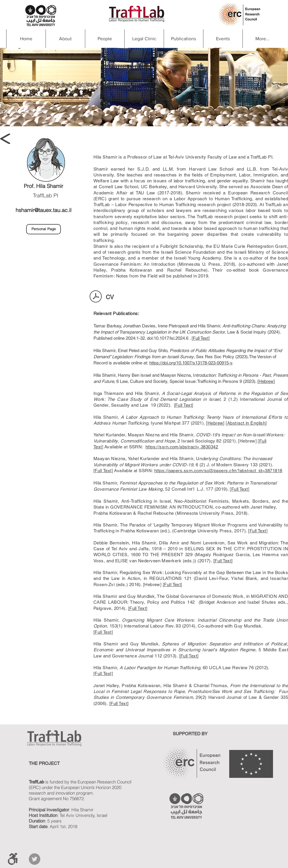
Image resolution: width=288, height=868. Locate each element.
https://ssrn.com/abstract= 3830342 (182, 447)
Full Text (201, 338)
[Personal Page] (43, 229)
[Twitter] (35, 859)
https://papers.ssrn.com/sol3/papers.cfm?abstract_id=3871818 (218, 471)
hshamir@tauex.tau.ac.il (43, 210)
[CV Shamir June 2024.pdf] (96, 297)
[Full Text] (258, 531)
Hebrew (266, 381)
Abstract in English (246, 423)
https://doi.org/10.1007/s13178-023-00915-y (191, 363)
